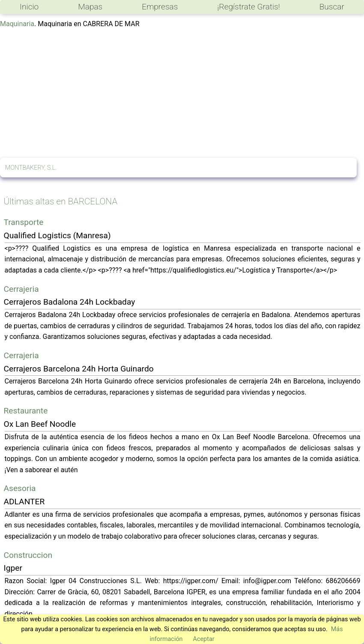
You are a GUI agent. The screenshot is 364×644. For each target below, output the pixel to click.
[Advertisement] (182, 93)
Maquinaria (17, 24)
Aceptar (204, 639)
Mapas (90, 7)
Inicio (29, 7)
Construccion (28, 555)
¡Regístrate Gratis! (248, 7)
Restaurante (26, 411)
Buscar (332, 7)
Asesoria (20, 488)
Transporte (24, 222)
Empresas (160, 7)
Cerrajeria (21, 289)
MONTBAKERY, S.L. (31, 168)
